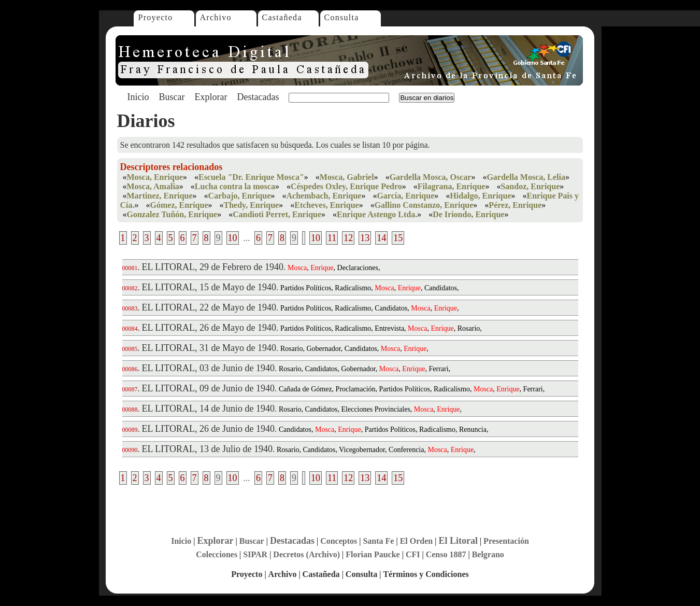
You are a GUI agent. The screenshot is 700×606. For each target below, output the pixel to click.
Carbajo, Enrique (240, 196)
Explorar (211, 97)
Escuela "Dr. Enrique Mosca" (251, 177)
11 (332, 238)
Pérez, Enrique (515, 205)
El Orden (417, 541)
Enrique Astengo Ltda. (377, 214)
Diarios (146, 121)
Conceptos (339, 541)
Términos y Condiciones (426, 574)
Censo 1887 (446, 554)
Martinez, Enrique (160, 196)
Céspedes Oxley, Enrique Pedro (346, 186)
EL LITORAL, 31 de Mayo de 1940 (209, 348)
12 (348, 238)
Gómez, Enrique (179, 205)
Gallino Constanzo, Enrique (424, 205)
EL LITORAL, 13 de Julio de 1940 (207, 449)
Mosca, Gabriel (347, 177)
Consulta (342, 17)
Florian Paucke (373, 554)
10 (233, 238)
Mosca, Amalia (153, 186)
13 (365, 238)
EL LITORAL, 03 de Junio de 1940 (208, 368)
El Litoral (458, 541)
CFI (413, 554)
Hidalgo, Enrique (480, 196)
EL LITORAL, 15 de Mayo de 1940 (209, 287)
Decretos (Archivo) (306, 554)
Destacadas (258, 97)
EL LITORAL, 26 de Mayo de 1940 (209, 328)
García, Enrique (405, 196)
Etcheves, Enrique (326, 205)
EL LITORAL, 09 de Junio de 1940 (208, 388)
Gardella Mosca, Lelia (526, 177)
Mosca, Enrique (155, 177)
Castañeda (282, 17)
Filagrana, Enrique (452, 186)
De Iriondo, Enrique (468, 214)
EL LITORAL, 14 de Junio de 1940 (208, 408)
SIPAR (255, 554)
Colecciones (217, 554)
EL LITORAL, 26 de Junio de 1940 (208, 429)
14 (381, 238)
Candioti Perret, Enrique (277, 214)
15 (398, 238)
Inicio (138, 97)
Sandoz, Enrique (530, 186)
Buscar (172, 97)
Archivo (216, 17)
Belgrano (488, 554)
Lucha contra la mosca (235, 186)
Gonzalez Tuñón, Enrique (172, 214)
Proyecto (156, 17)
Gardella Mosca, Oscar (431, 177)
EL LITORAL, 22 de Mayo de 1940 (209, 307)
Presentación (506, 541)
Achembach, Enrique (324, 196)
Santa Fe (378, 541)
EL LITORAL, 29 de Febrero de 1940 (213, 267)
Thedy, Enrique (252, 205)
